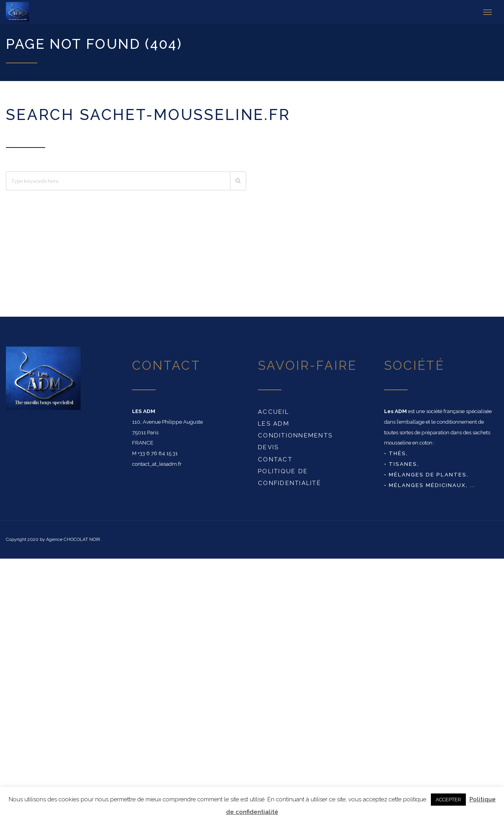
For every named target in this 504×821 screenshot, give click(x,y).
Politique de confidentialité (290, 477)
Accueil (273, 412)
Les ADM (274, 424)
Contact (275, 459)
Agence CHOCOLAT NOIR (73, 539)
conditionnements (295, 435)
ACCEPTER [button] (448, 800)
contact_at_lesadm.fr (157, 464)
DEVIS (268, 447)
